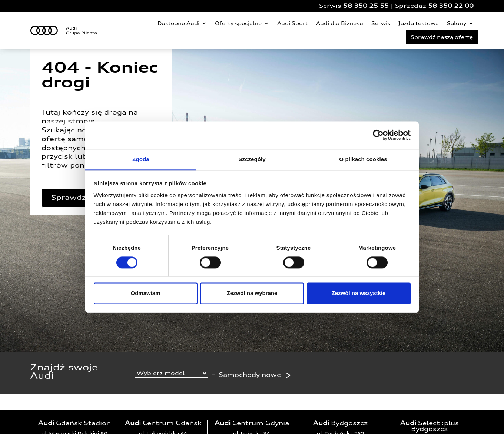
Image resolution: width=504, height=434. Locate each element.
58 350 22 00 (451, 6)
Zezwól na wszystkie (359, 293)
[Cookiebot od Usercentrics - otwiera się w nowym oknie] (378, 135)
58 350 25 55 (366, 6)
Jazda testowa (419, 23)
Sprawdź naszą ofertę (442, 37)
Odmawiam (145, 293)
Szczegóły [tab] (252, 159)
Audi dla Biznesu (340, 23)
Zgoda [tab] (141, 159)
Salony (457, 23)
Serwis (381, 23)
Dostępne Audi (178, 23)
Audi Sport (293, 23)
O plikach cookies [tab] (363, 159)
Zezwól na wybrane (252, 293)
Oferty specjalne (238, 23)
